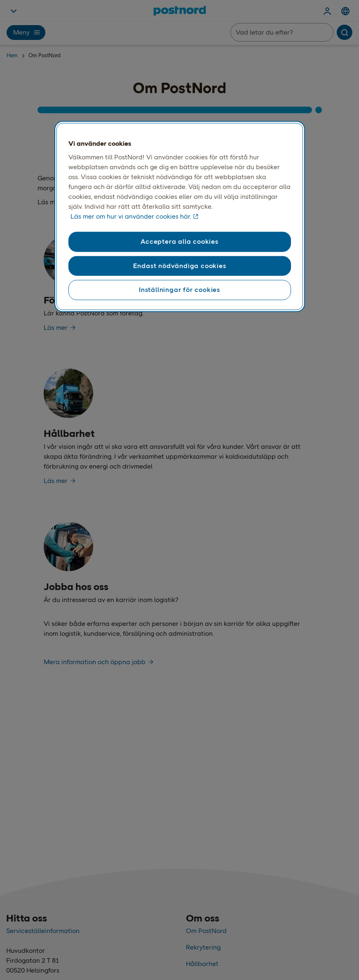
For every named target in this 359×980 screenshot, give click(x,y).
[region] (180, 217)
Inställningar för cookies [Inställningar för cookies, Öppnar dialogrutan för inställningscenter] (179, 290)
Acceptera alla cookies (179, 241)
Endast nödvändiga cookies (180, 266)
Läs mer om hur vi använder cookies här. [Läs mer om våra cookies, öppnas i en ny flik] (131, 216)
